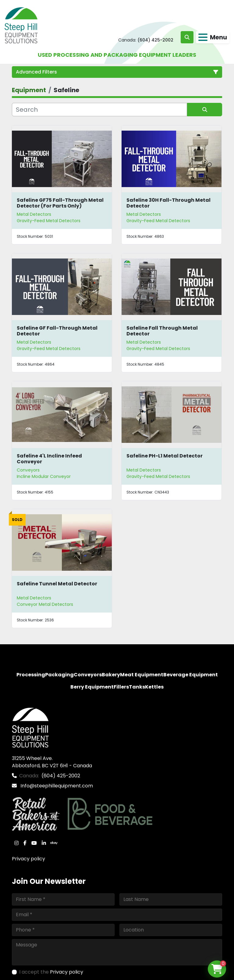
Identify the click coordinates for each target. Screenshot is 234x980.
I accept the (51, 972)
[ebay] (54, 843)
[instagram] (16, 843)
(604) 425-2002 (155, 40)
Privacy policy (28, 859)
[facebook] (25, 843)
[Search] (99, 110)
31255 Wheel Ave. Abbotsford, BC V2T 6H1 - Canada (52, 762)
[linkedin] (44, 843)
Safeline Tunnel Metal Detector (57, 584)
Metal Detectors (34, 214)
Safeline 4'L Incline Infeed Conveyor (49, 459)
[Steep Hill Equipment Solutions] (30, 727)
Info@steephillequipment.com (56, 786)
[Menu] (203, 37)
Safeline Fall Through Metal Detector (162, 331)
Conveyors (28, 470)
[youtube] (34, 843)
